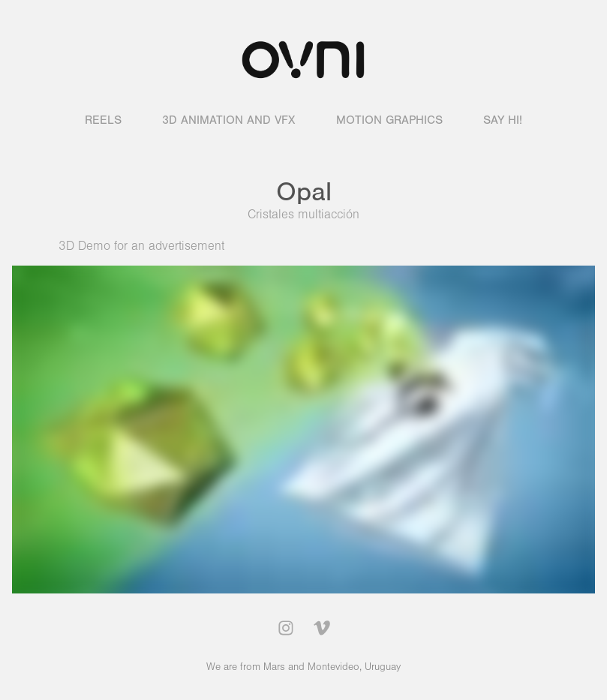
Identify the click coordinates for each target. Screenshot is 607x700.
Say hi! (503, 120)
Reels (103, 120)
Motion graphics (389, 120)
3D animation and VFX (228, 120)
